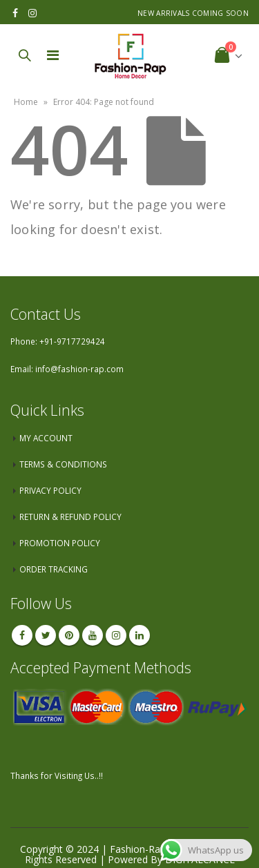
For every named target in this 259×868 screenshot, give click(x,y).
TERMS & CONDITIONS (63, 464)
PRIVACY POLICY (50, 490)
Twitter (46, 635)
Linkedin (140, 635)
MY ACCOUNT (46, 438)
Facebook (22, 635)
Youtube (93, 635)
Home (26, 102)
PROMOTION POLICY (60, 543)
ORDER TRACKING (54, 569)
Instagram (116, 635)
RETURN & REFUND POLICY (70, 517)
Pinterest (69, 635)
